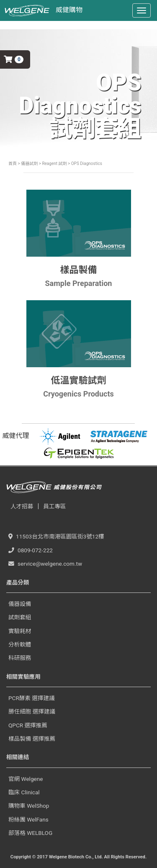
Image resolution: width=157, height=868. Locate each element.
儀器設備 (20, 604)
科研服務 (20, 658)
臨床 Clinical (24, 792)
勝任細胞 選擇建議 (32, 711)
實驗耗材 (20, 631)
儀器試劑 (29, 164)
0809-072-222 (31, 550)
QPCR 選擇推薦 (28, 725)
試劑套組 (20, 617)
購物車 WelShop (29, 806)
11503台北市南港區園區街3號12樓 (56, 536)
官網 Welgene (26, 779)
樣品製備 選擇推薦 (32, 739)
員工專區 (54, 506)
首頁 (13, 164)
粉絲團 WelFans (28, 819)
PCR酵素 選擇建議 (32, 698)
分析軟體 (20, 644)
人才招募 (22, 506)
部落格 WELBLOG (30, 833)
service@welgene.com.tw (45, 564)
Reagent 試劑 (54, 164)
